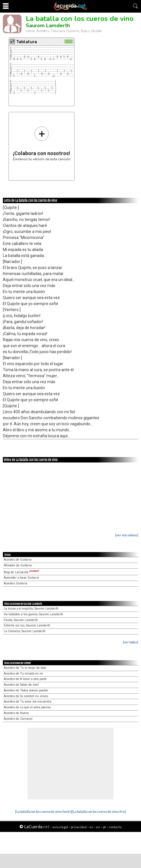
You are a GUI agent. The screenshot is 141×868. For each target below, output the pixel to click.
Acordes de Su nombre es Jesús (26, 696)
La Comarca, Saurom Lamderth (25, 631)
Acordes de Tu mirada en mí (23, 674)
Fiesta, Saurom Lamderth (21, 620)
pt (104, 827)
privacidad (79, 827)
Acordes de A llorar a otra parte (25, 679)
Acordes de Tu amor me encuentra (28, 702)
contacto (115, 827)
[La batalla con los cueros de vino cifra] (99, 811)
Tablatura (27, 42)
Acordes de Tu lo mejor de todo (25, 668)
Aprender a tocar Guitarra (21, 578)
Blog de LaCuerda (21, 572)
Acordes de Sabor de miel (21, 685)
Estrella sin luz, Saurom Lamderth (27, 625)
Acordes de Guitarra (18, 560)
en (98, 827)
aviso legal (60, 827)
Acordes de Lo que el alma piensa (27, 707)
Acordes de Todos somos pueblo (26, 690)
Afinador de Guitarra (18, 565)
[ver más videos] (127, 535)
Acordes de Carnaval (18, 719)
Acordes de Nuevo (16, 713)
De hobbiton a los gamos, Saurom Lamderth (33, 614)
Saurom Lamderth (48, 25)
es (91, 827)
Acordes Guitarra (15, 583)
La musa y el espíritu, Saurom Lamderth (31, 609)
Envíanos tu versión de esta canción (42, 144)
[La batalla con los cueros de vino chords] (44, 811)
